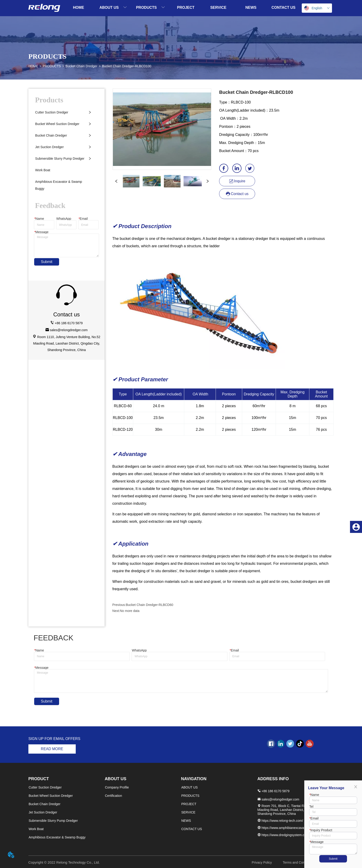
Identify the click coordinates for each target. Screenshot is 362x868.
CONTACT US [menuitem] (284, 8)
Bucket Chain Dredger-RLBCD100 (127, 66)
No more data (130, 611)
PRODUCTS (52, 66)
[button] (113, 8)
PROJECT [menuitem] (186, 8)
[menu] (181, 8)
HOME (33, 66)
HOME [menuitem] (78, 8)
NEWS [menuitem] (251, 8)
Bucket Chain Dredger (81, 66)
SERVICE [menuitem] (218, 8)
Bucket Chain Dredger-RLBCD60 (149, 605)
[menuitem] (113, 8)
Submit (47, 262)
